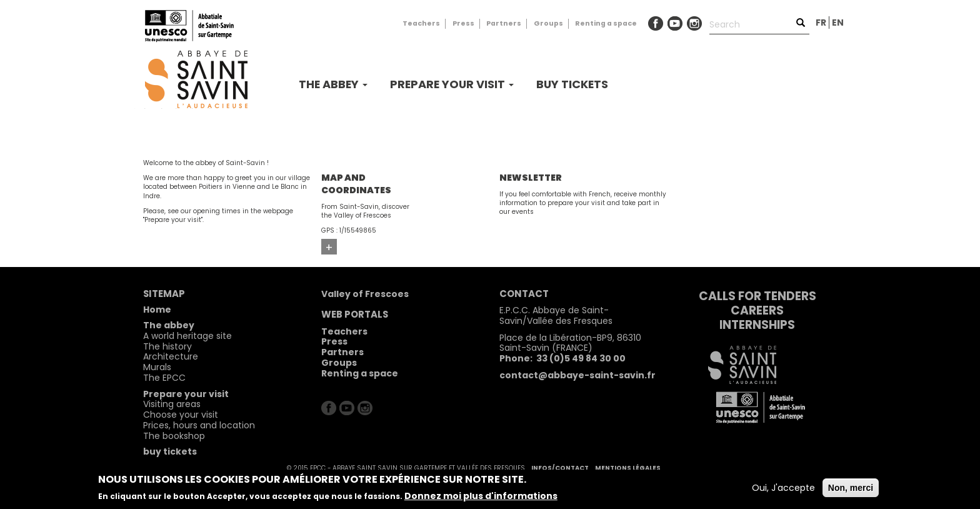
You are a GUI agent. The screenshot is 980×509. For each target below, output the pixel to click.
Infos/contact (560, 468)
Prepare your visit (452, 84)
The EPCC (164, 378)
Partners (504, 23)
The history (167, 346)
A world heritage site (187, 336)
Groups (548, 23)
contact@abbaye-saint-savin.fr (577, 375)
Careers (757, 310)
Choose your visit (181, 415)
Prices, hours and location (199, 425)
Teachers (421, 23)
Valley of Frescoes (365, 294)
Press (463, 23)
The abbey (333, 84)
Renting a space (606, 23)
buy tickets (572, 84)
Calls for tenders (757, 296)
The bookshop (174, 436)
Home (157, 310)
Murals (157, 367)
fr (821, 23)
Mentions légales (628, 468)
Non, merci (851, 488)
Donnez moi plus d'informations (481, 496)
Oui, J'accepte (783, 488)
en (838, 23)
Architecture (171, 356)
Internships (757, 325)
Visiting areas (172, 404)
